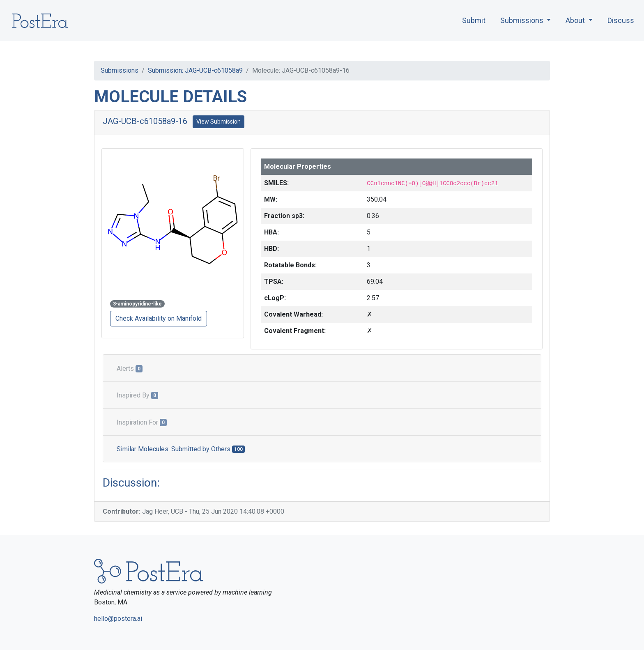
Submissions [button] (523, 20)
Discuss (621, 20)
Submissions (120, 70)
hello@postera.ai (118, 619)
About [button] (576, 20)
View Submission (218, 122)
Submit (474, 20)
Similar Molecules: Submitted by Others (181, 449)
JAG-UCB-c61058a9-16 (145, 121)
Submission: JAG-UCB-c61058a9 (195, 70)
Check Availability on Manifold (159, 318)
